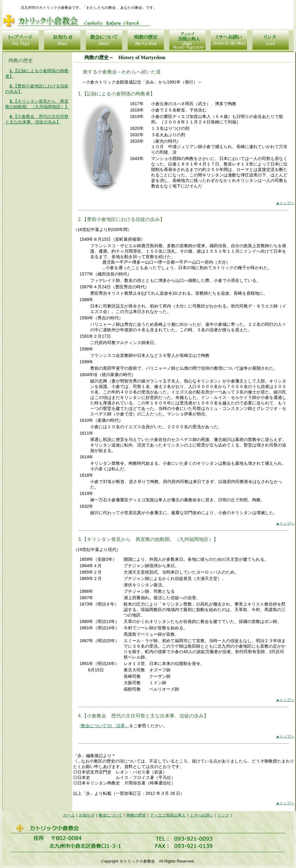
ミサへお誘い (202, 815)
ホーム (69, 815)
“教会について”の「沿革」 (104, 726)
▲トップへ (285, 203)
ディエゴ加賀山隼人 (168, 815)
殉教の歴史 (136, 815)
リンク (223, 815)
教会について (111, 815)
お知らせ (87, 815)
